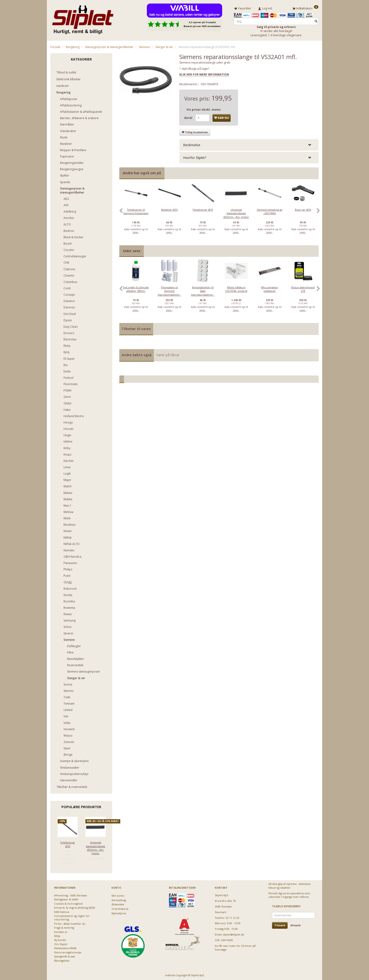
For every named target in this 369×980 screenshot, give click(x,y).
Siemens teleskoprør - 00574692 (270, 210)
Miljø (57, 935)
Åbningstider (62, 960)
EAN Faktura (62, 911)
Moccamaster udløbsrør (270, 288)
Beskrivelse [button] (192, 144)
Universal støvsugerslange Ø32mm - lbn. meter (96, 847)
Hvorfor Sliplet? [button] (195, 157)
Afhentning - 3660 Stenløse (71, 894)
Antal (189, 117)
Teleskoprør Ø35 (68, 843)
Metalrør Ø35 (169, 209)
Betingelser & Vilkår (66, 898)
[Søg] (316, 20)
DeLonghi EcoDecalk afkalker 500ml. (136, 288)
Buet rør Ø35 (303, 209)
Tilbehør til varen (136, 328)
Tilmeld (280, 924)
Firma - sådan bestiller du (70, 923)
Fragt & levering (64, 927)
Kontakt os (61, 931)
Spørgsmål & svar (65, 955)
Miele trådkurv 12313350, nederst (236, 288)
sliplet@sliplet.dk (234, 934)
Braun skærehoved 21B (303, 288)
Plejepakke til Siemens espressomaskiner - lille (169, 292)
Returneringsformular (68, 951)
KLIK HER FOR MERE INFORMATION (204, 74)
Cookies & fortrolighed (68, 903)
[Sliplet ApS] (83, 18)
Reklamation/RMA (65, 947)
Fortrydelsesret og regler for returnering (72, 917)
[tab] (249, 144)
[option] (136, 212)
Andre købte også (137, 354)
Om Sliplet (61, 943)
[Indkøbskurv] (305, 8)
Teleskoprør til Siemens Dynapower (136, 210)
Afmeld (295, 924)
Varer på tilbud (168, 354)
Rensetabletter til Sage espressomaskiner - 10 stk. (203, 292)
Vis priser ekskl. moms (204, 109)
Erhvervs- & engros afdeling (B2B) (74, 907)
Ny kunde (60, 939)
